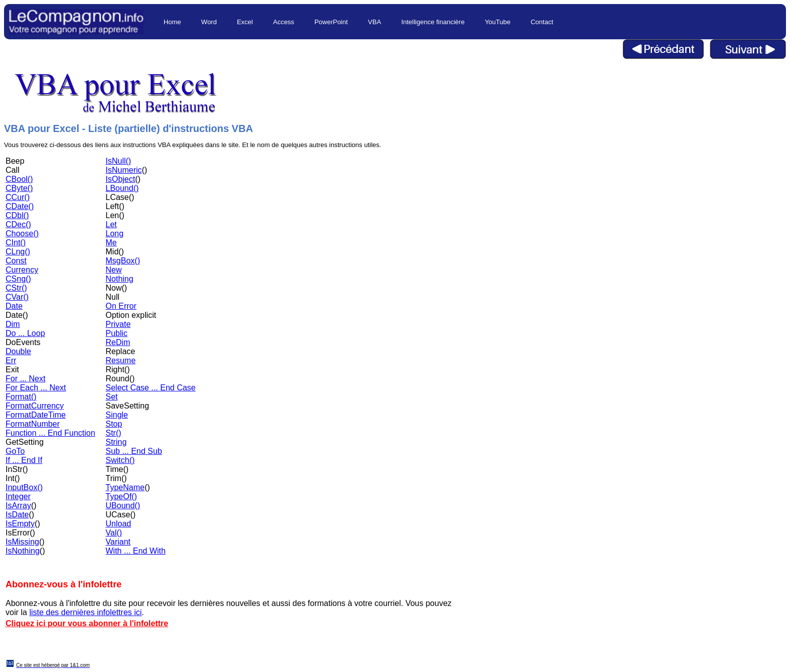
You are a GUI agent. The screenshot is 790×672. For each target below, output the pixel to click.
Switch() (120, 460)
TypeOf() (121, 496)
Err (11, 360)
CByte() (19, 188)
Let (111, 224)
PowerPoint (331, 22)
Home (173, 22)
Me (111, 243)
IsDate (17, 515)
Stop (114, 424)
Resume (121, 360)
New (114, 270)
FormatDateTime (36, 415)
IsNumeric (124, 170)
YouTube (498, 22)
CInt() (16, 243)
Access (284, 22)
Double (18, 351)
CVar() (17, 297)
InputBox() (24, 487)
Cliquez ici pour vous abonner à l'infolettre (87, 623)
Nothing (120, 279)
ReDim (118, 342)
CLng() (18, 252)
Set (112, 397)
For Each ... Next (36, 388)
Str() (114, 433)
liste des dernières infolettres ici (85, 612)
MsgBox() (123, 261)
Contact (542, 22)
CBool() (19, 179)
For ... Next (25, 379)
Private (118, 324)
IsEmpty (20, 524)
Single (117, 415)
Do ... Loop (25, 333)
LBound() (122, 188)
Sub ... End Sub (134, 451)
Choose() (22, 233)
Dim (13, 324)
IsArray (18, 506)
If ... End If (24, 460)
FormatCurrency (35, 406)
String (116, 442)
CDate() (20, 206)
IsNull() (119, 161)
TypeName (125, 487)
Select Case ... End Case (151, 388)
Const (16, 261)
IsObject (121, 179)
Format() (21, 397)
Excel (245, 22)
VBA (374, 22)
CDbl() (17, 215)
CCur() (18, 197)
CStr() (16, 288)
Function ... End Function (50, 433)
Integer (18, 496)
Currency (22, 270)
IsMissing (22, 542)
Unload (119, 524)
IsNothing (23, 551)
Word (209, 22)
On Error (121, 306)
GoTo (15, 451)
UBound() (123, 506)
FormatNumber (33, 424)
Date (14, 306)
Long (115, 233)
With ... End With (136, 551)
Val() (114, 533)
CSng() (18, 279)
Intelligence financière (433, 22)
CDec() (18, 224)
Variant (118, 542)
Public (117, 333)
